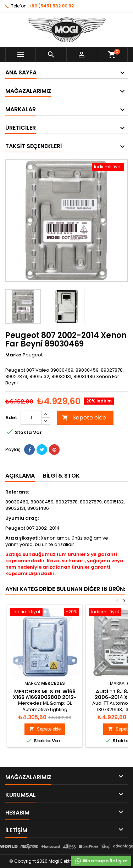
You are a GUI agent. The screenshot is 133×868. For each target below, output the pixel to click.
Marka (13, 355)
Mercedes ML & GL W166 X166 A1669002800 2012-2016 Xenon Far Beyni (45, 697)
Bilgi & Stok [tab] (61, 476)
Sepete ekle (84, 418)
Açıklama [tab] (20, 476)
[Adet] (31, 418)
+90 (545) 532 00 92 (51, 6)
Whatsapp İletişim (101, 861)
